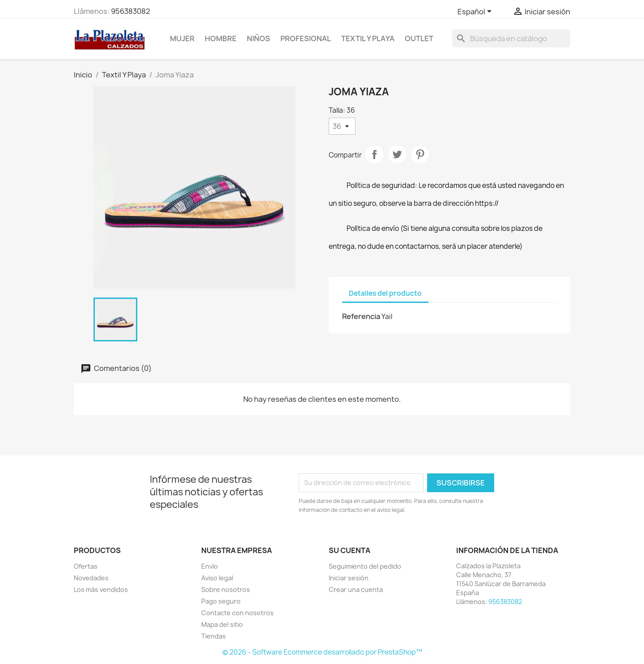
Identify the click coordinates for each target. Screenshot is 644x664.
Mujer (182, 38)
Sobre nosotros (226, 590)
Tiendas (214, 636)
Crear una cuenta (356, 590)
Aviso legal (217, 578)
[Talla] (342, 126)
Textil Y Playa (368, 38)
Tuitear (397, 154)
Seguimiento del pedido (365, 566)
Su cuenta (350, 550)
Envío (210, 566)
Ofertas (86, 566)
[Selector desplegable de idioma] (476, 12)
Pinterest (420, 154)
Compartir (374, 154)
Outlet (419, 38)
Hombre (221, 38)
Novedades (91, 578)
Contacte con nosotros (237, 613)
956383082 (131, 11)
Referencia (361, 316)
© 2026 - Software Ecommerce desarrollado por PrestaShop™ (322, 652)
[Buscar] (511, 38)
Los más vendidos (101, 590)
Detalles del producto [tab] (385, 293)
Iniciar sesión (349, 578)
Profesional (306, 38)
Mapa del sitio (222, 624)
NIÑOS (258, 38)
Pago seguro (221, 601)
